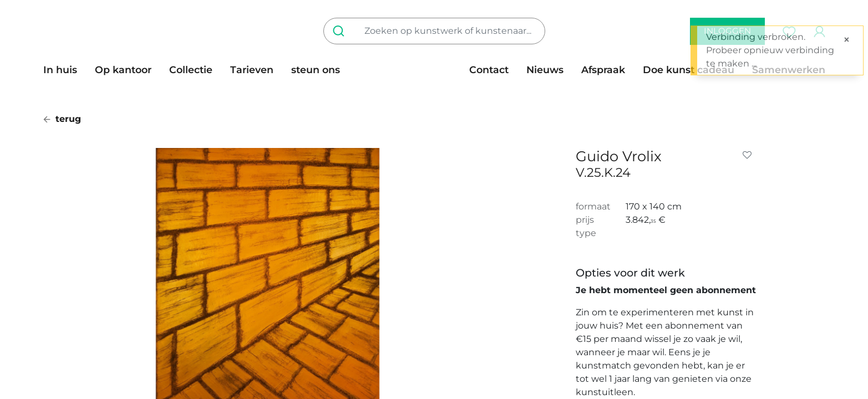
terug (62, 119)
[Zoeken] (341, 31)
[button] (749, 155)
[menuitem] (65, 70)
